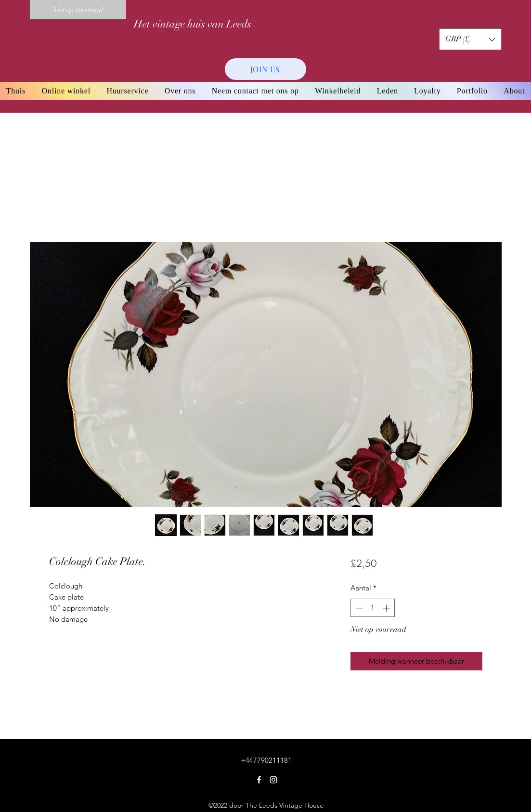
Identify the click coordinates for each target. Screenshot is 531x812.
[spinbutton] (373, 608)
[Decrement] (358, 608)
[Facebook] (259, 780)
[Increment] (387, 608)
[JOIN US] (265, 69)
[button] (470, 39)
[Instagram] (273, 780)
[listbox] (470, 39)
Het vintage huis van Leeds (193, 24)
